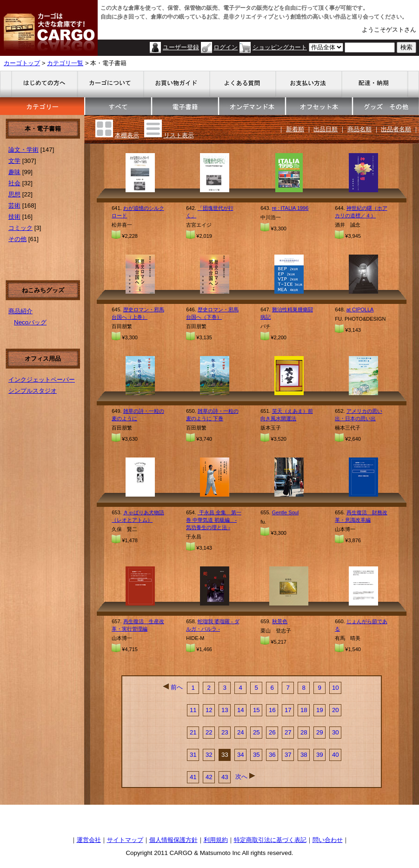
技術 (14, 217)
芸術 (14, 205)
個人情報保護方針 (173, 840)
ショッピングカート (280, 47)
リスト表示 (179, 135)
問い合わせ (328, 840)
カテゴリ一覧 (65, 63)
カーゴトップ (22, 63)
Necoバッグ (30, 322)
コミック (20, 228)
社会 (14, 183)
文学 (14, 161)
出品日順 (326, 129)
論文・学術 (23, 150)
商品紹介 (20, 311)
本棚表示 (127, 135)
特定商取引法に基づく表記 (270, 840)
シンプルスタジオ (33, 391)
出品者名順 (396, 129)
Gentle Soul (285, 512)
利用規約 (216, 840)
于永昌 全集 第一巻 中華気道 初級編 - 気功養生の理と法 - (214, 520)
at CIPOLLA (360, 310)
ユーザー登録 (181, 47)
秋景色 (280, 621)
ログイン (226, 47)
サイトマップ (125, 840)
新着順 (295, 129)
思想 (14, 194)
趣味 (14, 172)
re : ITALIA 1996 (290, 208)
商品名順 (359, 129)
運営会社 (89, 840)
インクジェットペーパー (42, 380)
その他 (17, 239)
